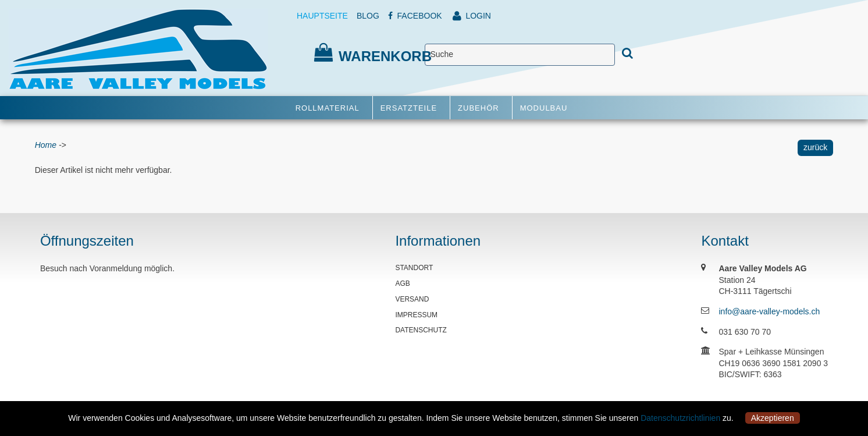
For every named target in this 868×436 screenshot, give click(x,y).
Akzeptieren (773, 418)
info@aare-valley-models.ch (769, 311)
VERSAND (412, 299)
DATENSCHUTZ (421, 330)
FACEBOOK (415, 16)
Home (46, 145)
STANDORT (414, 268)
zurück (815, 147)
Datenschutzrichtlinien (680, 418)
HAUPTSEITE (322, 16)
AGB (402, 283)
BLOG (368, 16)
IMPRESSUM (416, 315)
